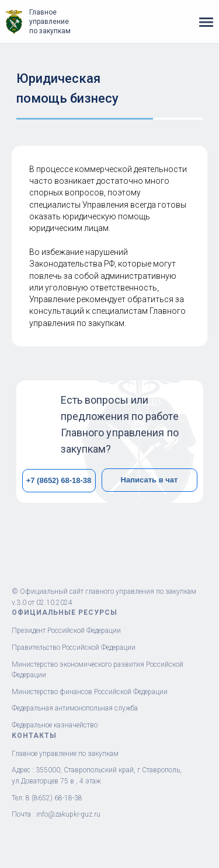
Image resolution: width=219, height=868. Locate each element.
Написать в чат (150, 480)
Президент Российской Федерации (66, 631)
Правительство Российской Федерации (74, 647)
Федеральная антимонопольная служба (75, 708)
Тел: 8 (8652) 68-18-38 (47, 798)
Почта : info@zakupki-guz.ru (56, 814)
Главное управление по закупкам (50, 22)
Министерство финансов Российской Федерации (90, 692)
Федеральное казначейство (55, 725)
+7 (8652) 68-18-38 (59, 480)
